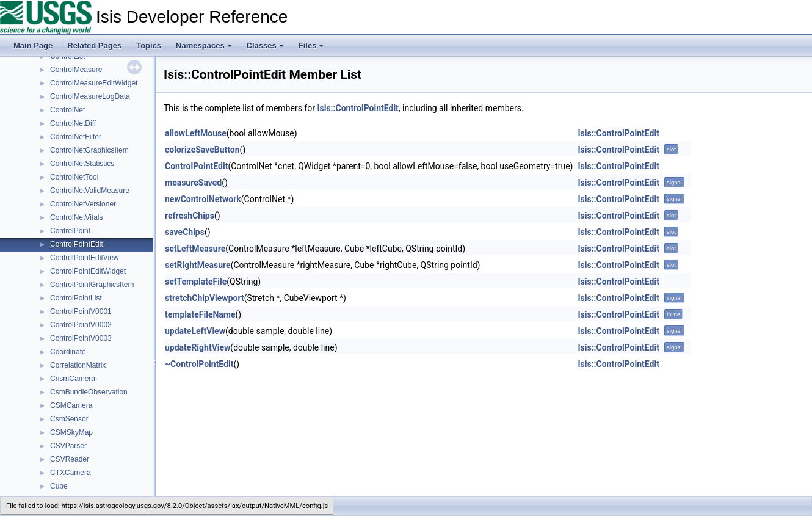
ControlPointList (76, 298)
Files (311, 45)
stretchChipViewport (205, 298)
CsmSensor (69, 419)
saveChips (185, 232)
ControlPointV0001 (81, 311)
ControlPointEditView (85, 258)
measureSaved (193, 183)
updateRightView (198, 347)
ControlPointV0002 (81, 325)
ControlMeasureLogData (90, 96)
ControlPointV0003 (81, 338)
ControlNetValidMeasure (90, 191)
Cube (59, 486)
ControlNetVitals (76, 217)
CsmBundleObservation (89, 392)
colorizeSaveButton (202, 150)
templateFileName (200, 314)
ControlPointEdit (77, 244)
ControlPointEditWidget (88, 271)
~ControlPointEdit (199, 364)
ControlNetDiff (73, 123)
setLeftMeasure (195, 249)
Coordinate (68, 352)
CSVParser (68, 446)
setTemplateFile (196, 282)
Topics (149, 45)
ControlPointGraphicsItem (92, 285)
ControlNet (67, 110)
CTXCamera (71, 473)
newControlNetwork (203, 199)
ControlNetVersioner (83, 204)
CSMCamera (71, 405)
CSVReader (70, 459)
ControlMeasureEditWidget (94, 83)
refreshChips (190, 216)
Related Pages (94, 45)
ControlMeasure (76, 70)
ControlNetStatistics (82, 164)
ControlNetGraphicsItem (89, 150)
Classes (265, 45)
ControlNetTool (74, 177)
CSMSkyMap (71, 432)
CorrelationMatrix (78, 365)
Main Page (33, 45)
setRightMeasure (198, 265)
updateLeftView (195, 331)
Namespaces (204, 45)
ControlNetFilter (76, 137)
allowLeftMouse (196, 133)
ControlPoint (70, 231)
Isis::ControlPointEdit (357, 108)
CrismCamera (73, 379)
